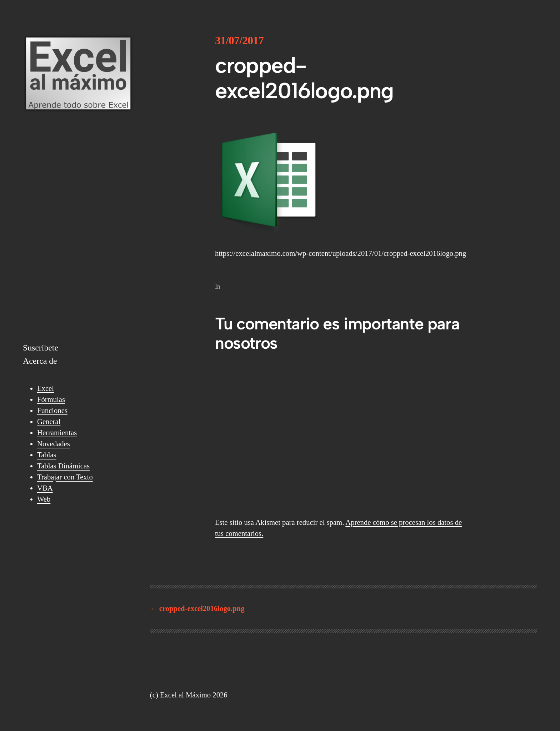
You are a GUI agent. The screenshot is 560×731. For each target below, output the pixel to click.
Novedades (54, 444)
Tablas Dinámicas (63, 466)
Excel (46, 388)
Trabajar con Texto (65, 477)
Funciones (52, 411)
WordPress (518, 669)
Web (44, 499)
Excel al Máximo (178, 669)
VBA (45, 488)
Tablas (47, 455)
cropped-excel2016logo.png (202, 608)
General (49, 422)
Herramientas (57, 433)
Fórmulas (51, 399)
